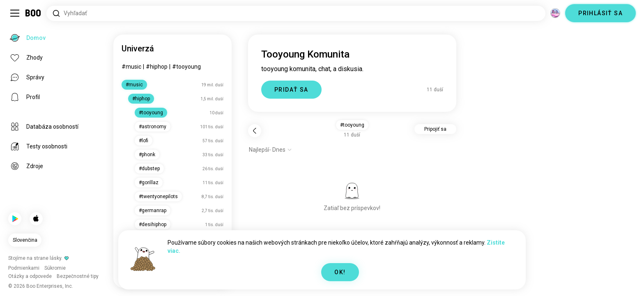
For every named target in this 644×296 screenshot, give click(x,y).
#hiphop (157, 67)
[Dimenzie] (555, 13)
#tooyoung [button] (352, 125)
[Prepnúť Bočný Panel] (15, 13)
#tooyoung (186, 67)
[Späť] (255, 131)
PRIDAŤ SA (291, 90)
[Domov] (33, 13)
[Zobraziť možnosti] (270, 150)
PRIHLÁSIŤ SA (600, 13)
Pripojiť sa (435, 129)
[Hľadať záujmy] (296, 13)
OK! (340, 272)
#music (131, 67)
